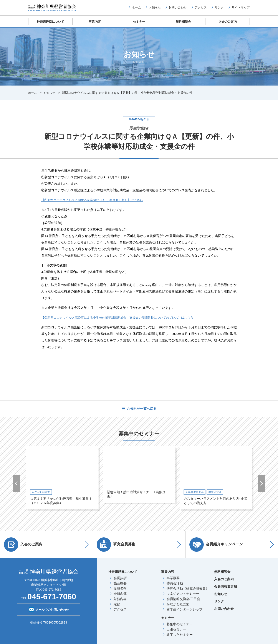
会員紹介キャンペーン (218, 548)
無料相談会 (183, 25)
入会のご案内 (228, 25)
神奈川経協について (50, 25)
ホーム (136, 9)
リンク (219, 9)
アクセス (201, 9)
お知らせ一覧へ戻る (141, 412)
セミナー (139, 25)
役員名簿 (120, 592)
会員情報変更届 (226, 590)
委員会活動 (175, 586)
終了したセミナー (180, 638)
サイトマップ (241, 9)
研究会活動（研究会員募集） (188, 592)
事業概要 (173, 581)
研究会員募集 (118, 548)
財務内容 (120, 602)
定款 (117, 607)
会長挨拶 (120, 581)
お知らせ (155, 9)
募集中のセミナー (180, 627)
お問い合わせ (178, 9)
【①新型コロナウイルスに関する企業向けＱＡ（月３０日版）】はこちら (96, 203)
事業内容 (95, 25)
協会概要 (120, 586)
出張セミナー (176, 633)
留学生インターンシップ (185, 613)
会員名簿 (120, 597)
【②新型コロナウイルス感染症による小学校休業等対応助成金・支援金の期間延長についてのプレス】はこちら (123, 321)
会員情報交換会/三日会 (183, 602)
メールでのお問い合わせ (49, 612)
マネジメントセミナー (183, 597)
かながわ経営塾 (178, 607)
